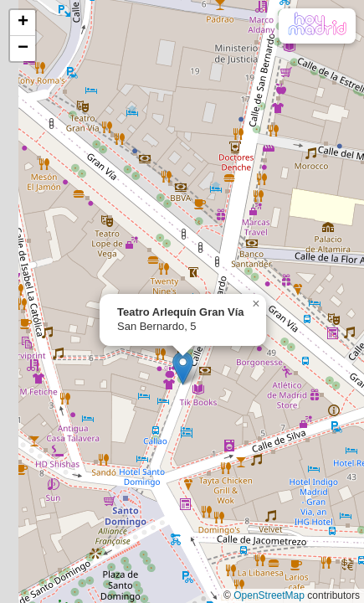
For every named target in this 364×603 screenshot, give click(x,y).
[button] (183, 368)
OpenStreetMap (269, 595)
